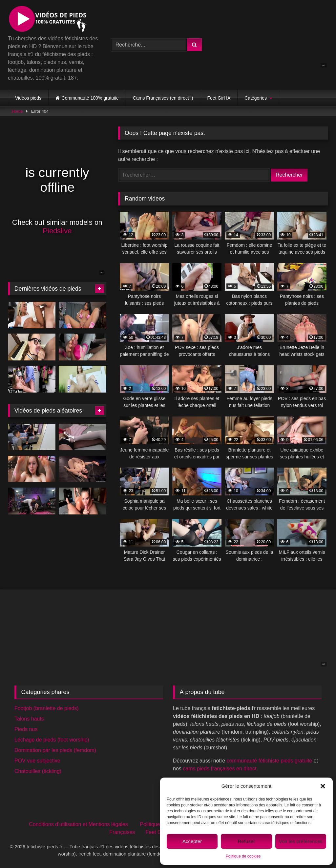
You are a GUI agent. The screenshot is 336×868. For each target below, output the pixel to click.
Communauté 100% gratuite (90, 98)
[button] (323, 786)
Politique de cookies (243, 856)
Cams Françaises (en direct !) (163, 98)
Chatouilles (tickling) (38, 771)
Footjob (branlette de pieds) (47, 708)
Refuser (247, 841)
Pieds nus (26, 729)
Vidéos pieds (28, 98)
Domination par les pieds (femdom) (55, 750)
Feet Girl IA (219, 98)
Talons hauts (29, 719)
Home (17, 111)
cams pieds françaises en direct (220, 769)
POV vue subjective (37, 761)
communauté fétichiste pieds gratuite (270, 761)
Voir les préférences (301, 841)
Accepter (192, 841)
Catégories (256, 98)
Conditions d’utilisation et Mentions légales (78, 824)
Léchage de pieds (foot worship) (52, 740)
